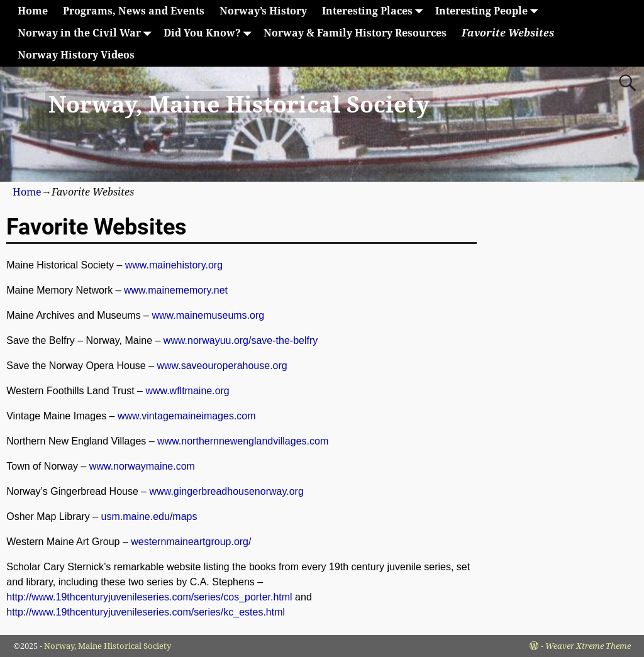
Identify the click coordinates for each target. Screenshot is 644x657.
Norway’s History (263, 11)
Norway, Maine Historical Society (239, 105)
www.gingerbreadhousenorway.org (227, 491)
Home (33, 11)
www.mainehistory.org (174, 265)
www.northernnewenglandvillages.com (243, 441)
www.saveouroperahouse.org (222, 366)
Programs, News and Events (134, 11)
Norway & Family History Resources (355, 33)
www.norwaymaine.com (142, 466)
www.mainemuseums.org (208, 315)
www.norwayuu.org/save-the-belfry (241, 340)
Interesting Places (375, 11)
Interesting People (489, 11)
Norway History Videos (76, 55)
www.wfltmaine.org (187, 391)
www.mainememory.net (176, 290)
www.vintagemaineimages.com (187, 416)
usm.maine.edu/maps (149, 516)
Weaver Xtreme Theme (588, 646)
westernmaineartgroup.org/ (191, 542)
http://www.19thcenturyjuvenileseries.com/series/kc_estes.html (146, 612)
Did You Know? (210, 33)
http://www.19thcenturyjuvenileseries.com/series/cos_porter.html (149, 597)
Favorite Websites (508, 33)
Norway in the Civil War (87, 33)
